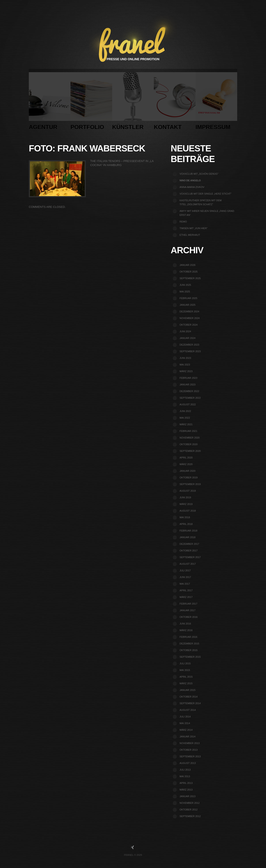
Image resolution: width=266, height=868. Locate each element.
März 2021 (186, 424)
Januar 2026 (188, 265)
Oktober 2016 (189, 617)
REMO (183, 222)
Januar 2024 (188, 338)
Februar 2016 (188, 637)
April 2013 (186, 783)
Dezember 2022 (189, 391)
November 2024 (190, 318)
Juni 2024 (185, 331)
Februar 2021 (188, 431)
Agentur (50, 102)
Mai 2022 (185, 418)
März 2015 (186, 683)
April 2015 (186, 677)
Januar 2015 (188, 690)
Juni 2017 (185, 577)
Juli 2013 (185, 770)
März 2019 (186, 504)
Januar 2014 (188, 737)
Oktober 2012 (189, 810)
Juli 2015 (185, 663)
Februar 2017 (188, 604)
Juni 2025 (185, 285)
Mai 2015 (185, 670)
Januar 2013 (188, 796)
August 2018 (188, 511)
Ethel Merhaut (190, 235)
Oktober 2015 (189, 650)
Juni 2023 (185, 358)
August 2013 (188, 763)
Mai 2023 (185, 365)
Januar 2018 (188, 537)
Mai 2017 (185, 584)
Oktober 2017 (189, 551)
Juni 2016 (185, 624)
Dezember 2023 (189, 345)
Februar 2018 (188, 531)
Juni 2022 (185, 411)
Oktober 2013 (189, 750)
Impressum (216, 102)
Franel (129, 855)
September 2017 (190, 557)
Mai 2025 (185, 292)
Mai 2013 (185, 776)
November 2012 (190, 803)
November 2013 (190, 743)
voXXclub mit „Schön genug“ (199, 174)
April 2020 (186, 458)
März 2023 (186, 371)
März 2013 (186, 790)
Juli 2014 (185, 717)
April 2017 (186, 590)
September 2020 (190, 451)
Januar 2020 (188, 471)
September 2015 (190, 657)
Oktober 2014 (189, 697)
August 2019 (188, 491)
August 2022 (188, 404)
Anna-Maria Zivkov (192, 187)
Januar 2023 (188, 385)
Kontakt (175, 102)
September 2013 (190, 756)
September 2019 (190, 484)
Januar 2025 (188, 305)
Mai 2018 (185, 517)
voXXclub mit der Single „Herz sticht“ (206, 194)
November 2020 (190, 438)
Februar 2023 (188, 378)
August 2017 (188, 564)
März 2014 (186, 730)
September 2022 (190, 398)
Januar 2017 (188, 610)
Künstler (133, 102)
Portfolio (91, 102)
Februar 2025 (188, 298)
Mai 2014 (185, 723)
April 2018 (186, 524)
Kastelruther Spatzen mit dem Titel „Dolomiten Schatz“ (200, 202)
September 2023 (190, 351)
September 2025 (190, 278)
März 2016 (186, 630)
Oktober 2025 (189, 272)
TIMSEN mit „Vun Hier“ (194, 228)
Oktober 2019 (189, 477)
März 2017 (186, 597)
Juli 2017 (185, 570)
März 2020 (186, 464)
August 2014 (188, 710)
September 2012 (190, 816)
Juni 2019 (185, 497)
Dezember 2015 (189, 644)
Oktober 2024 (189, 325)
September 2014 (190, 703)
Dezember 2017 (189, 544)
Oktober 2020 (189, 444)
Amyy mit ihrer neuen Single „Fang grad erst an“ (207, 213)
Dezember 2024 (189, 311)
